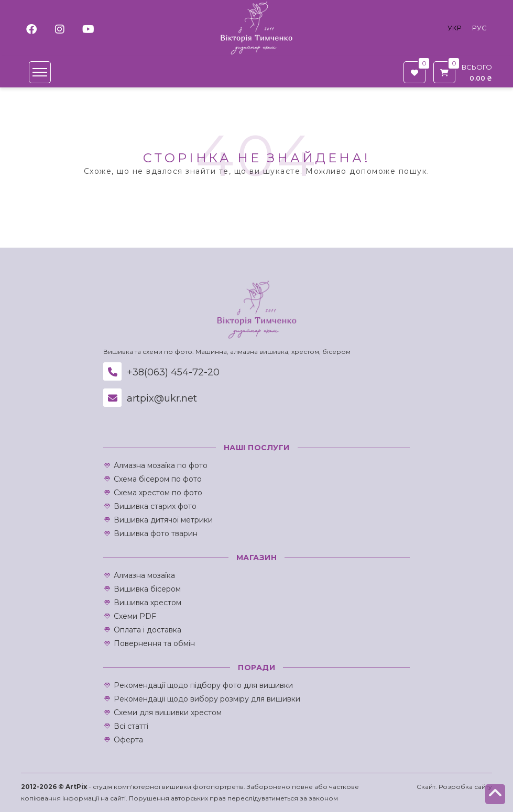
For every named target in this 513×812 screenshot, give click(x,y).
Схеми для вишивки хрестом (168, 713)
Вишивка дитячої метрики (163, 520)
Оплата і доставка (148, 630)
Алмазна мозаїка (144, 575)
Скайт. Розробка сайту (454, 787)
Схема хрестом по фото (158, 493)
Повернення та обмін (154, 643)
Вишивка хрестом (148, 603)
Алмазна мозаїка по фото (161, 465)
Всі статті (131, 726)
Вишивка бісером (147, 589)
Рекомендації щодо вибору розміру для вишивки (207, 699)
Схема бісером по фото (158, 479)
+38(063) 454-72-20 (161, 372)
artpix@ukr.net (150, 398)
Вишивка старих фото (155, 506)
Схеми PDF (135, 616)
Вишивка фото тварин (156, 533)
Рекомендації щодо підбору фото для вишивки (203, 685)
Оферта (128, 740)
